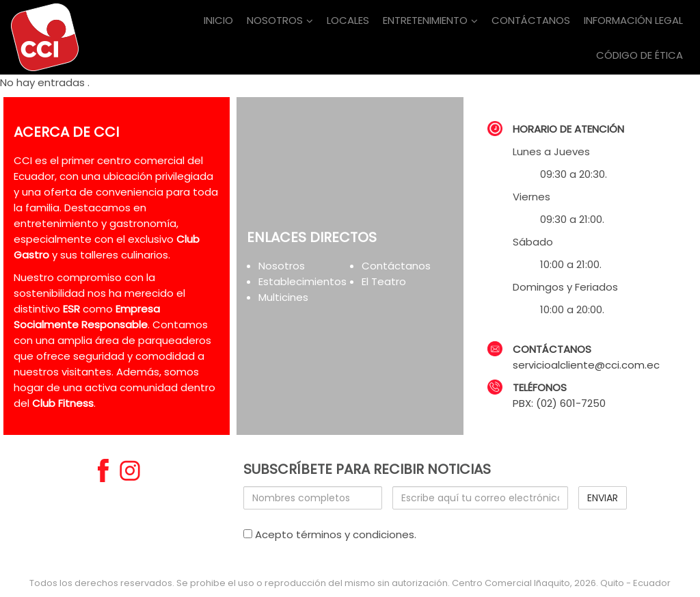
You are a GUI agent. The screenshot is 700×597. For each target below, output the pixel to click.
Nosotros (282, 266)
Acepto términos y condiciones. (330, 534)
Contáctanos (396, 266)
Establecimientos (302, 281)
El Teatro (384, 281)
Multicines (283, 297)
